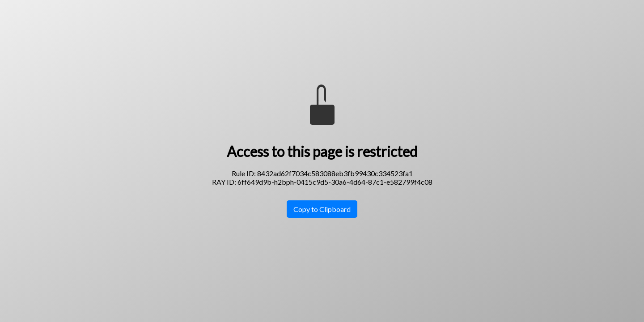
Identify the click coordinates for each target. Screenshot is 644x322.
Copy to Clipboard (322, 209)
